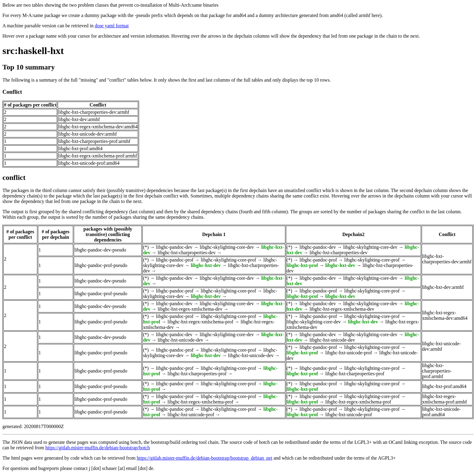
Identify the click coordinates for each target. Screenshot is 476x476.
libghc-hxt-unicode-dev (180, 340)
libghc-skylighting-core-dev (227, 247)
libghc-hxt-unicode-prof (349, 353)
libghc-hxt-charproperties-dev (187, 253)
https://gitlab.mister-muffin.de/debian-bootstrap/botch (97, 448)
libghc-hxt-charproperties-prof (197, 374)
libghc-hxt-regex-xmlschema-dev (190, 309)
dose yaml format (112, 26)
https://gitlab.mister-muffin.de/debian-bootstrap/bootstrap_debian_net (204, 458)
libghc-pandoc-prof (175, 260)
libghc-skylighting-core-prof (228, 260)
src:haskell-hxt (33, 51)
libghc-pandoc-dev (174, 247)
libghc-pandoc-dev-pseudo (100, 250)
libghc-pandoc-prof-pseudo (101, 265)
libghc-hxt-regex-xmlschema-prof (201, 322)
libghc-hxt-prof (302, 265)
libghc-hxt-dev (206, 265)
